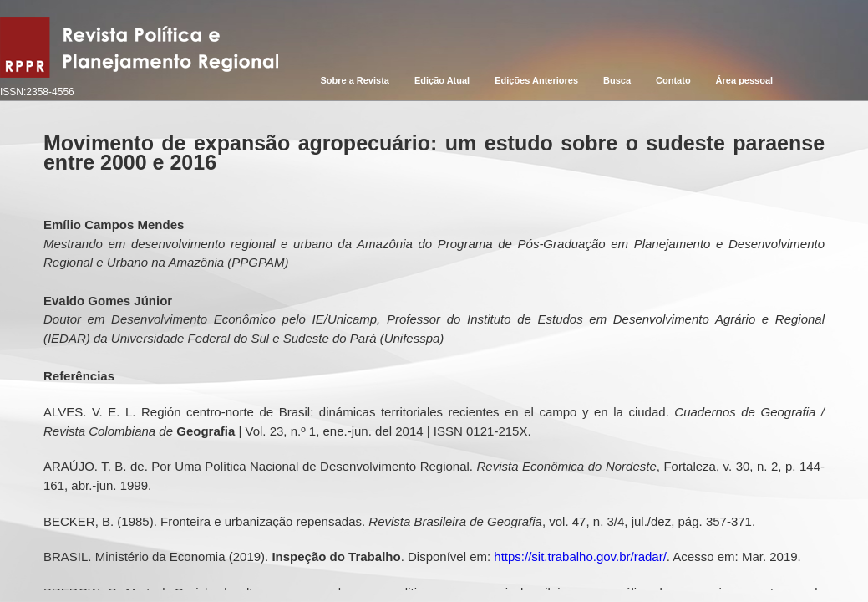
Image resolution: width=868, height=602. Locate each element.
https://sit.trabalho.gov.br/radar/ (580, 556)
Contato (673, 80)
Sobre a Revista (355, 80)
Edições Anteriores (536, 80)
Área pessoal (744, 80)
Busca (617, 80)
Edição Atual (442, 80)
